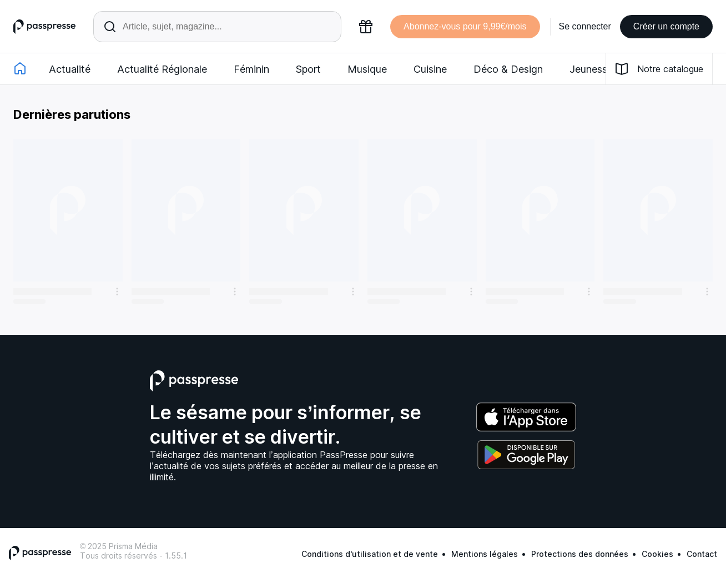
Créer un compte (666, 26)
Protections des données (580, 554)
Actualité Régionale (162, 69)
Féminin (251, 69)
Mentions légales (485, 554)
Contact (702, 554)
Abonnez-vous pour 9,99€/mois (465, 26)
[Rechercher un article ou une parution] (217, 27)
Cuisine (430, 69)
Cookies (657, 554)
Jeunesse (591, 69)
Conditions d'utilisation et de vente (370, 554)
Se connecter (585, 26)
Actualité (70, 69)
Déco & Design (508, 69)
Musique (367, 69)
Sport (308, 69)
